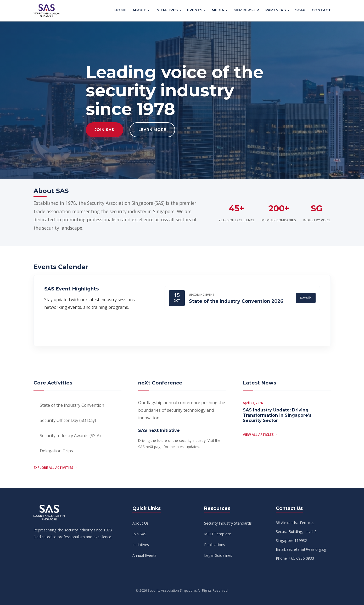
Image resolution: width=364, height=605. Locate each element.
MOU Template (218, 534)
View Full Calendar (77, 328)
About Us (141, 523)
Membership (246, 10)
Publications (215, 545)
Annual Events (144, 555)
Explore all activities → (55, 467)
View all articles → (260, 434)
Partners (276, 10)
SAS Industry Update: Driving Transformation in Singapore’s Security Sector (277, 415)
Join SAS (105, 130)
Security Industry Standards (228, 523)
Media (218, 10)
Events (195, 10)
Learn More (152, 130)
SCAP (300, 10)
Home (120, 10)
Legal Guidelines (218, 555)
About (139, 10)
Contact (321, 10)
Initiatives (167, 10)
